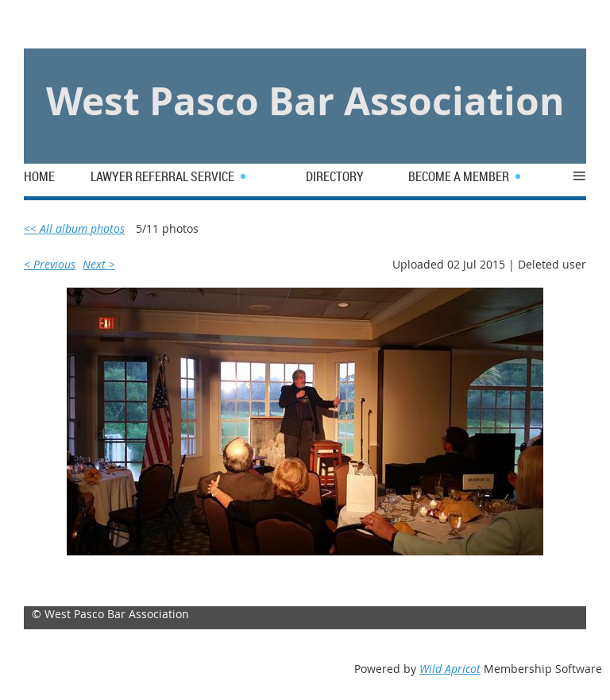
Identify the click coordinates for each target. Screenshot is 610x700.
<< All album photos (74, 228)
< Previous (50, 264)
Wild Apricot (450, 669)
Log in (60, 23)
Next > (99, 264)
